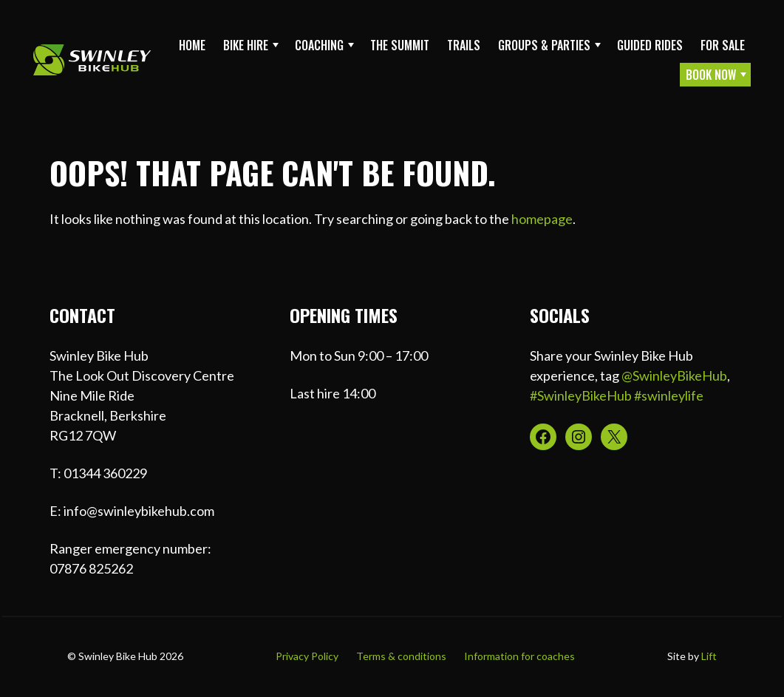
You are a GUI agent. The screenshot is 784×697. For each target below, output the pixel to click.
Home (192, 45)
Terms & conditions (401, 656)
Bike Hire (246, 45)
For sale (723, 45)
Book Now (711, 75)
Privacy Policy (307, 656)
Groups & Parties (544, 45)
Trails (464, 45)
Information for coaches (519, 656)
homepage (542, 219)
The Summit (400, 45)
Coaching (319, 45)
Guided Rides (650, 45)
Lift (709, 656)
